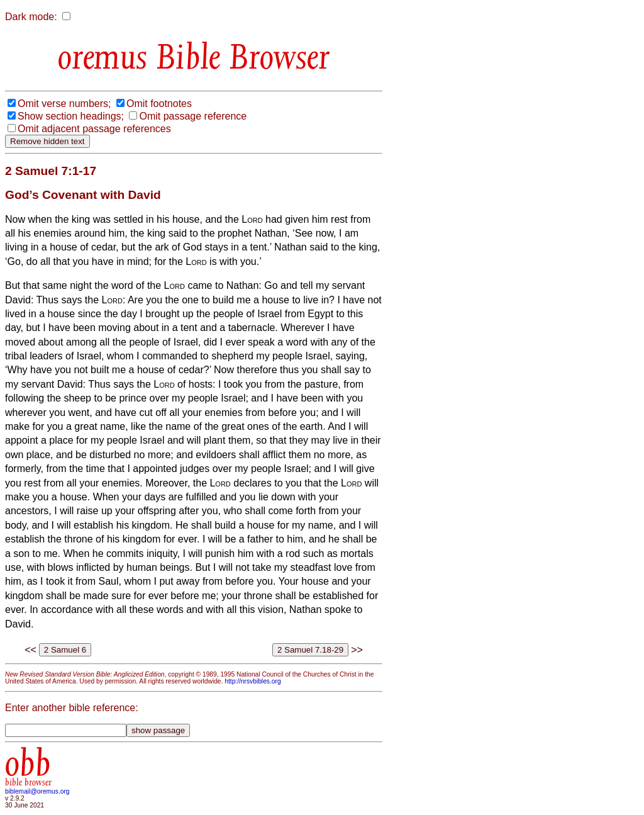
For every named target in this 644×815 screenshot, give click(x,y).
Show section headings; (71, 116)
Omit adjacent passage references (94, 129)
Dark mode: (31, 17)
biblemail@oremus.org (37, 791)
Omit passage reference (193, 116)
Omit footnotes (159, 104)
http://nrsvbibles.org (253, 681)
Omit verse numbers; (64, 104)
